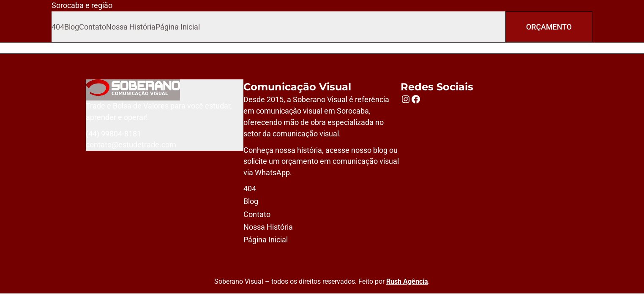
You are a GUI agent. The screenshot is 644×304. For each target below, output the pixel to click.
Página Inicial (178, 27)
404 (58, 27)
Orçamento (549, 27)
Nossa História (131, 27)
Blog (72, 27)
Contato (93, 27)
